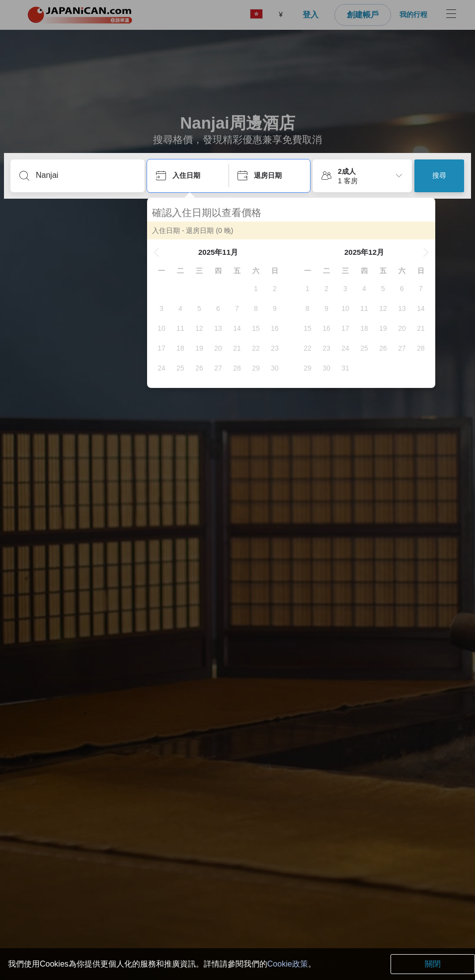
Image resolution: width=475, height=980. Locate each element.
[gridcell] (256, 289)
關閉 (433, 964)
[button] (157, 252)
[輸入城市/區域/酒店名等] (85, 175)
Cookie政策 (288, 964)
